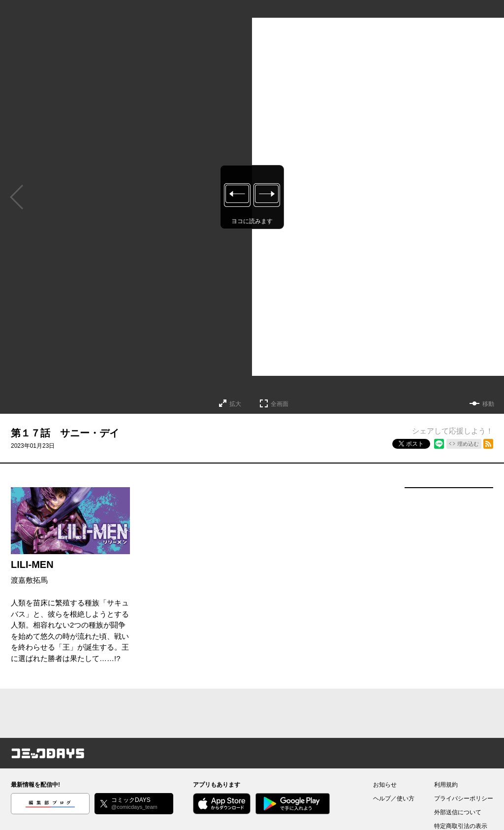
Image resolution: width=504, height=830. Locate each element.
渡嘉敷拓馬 (29, 580)
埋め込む (468, 444)
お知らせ (385, 785)
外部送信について (458, 812)
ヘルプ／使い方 (394, 798)
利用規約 (446, 785)
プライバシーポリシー (464, 798)
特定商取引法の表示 (461, 826)
